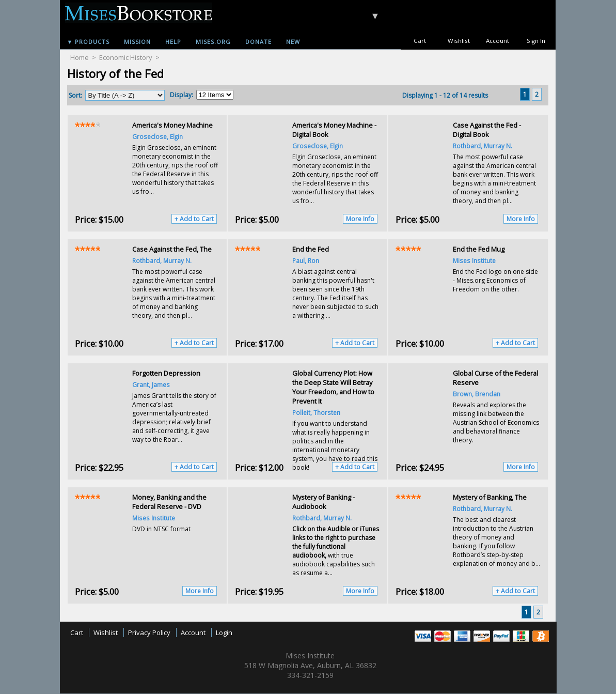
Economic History (126, 57)
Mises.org (213, 42)
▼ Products (89, 42)
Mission (137, 42)
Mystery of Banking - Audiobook (323, 502)
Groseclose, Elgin (157, 136)
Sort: (75, 95)
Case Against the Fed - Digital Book (487, 130)
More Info (360, 219)
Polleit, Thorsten (316, 412)
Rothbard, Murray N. (483, 146)
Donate (258, 42)
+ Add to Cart (194, 219)
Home (80, 57)
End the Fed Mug (479, 249)
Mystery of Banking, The (490, 497)
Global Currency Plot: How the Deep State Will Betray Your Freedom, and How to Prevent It (333, 387)
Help (173, 42)
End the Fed (311, 249)
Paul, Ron (306, 260)
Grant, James (151, 384)
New (293, 42)
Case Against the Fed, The (172, 249)
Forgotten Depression (166, 373)
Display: (181, 95)
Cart (420, 41)
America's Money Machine (172, 125)
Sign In (536, 41)
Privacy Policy (149, 633)
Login (224, 633)
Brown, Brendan (477, 394)
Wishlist (459, 41)
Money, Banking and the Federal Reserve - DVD (169, 502)
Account (497, 41)
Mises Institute (474, 260)
